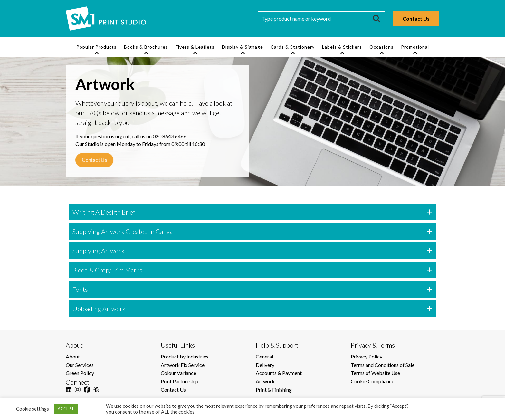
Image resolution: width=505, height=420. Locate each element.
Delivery (265, 365)
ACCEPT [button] (66, 409)
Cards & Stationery (293, 47)
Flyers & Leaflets (195, 47)
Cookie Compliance (372, 381)
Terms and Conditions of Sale (383, 365)
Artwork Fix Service (183, 365)
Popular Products (96, 47)
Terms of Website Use (375, 373)
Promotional (415, 47)
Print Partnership (180, 381)
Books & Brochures (146, 47)
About (73, 356)
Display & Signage (243, 47)
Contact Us (416, 19)
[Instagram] (78, 393)
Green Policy (80, 373)
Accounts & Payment (279, 373)
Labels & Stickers (342, 47)
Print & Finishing (274, 390)
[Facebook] (87, 393)
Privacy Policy (367, 356)
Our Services (80, 365)
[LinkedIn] (69, 393)
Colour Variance (178, 373)
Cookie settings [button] (33, 409)
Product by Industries (185, 356)
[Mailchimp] (96, 393)
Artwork (265, 381)
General (264, 356)
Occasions (381, 47)
